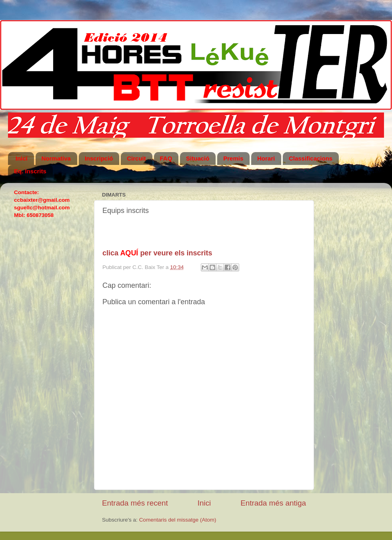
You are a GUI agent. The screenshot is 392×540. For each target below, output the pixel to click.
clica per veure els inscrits (157, 253)
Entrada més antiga (273, 503)
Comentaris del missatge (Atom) (178, 520)
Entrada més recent (135, 503)
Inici (204, 503)
